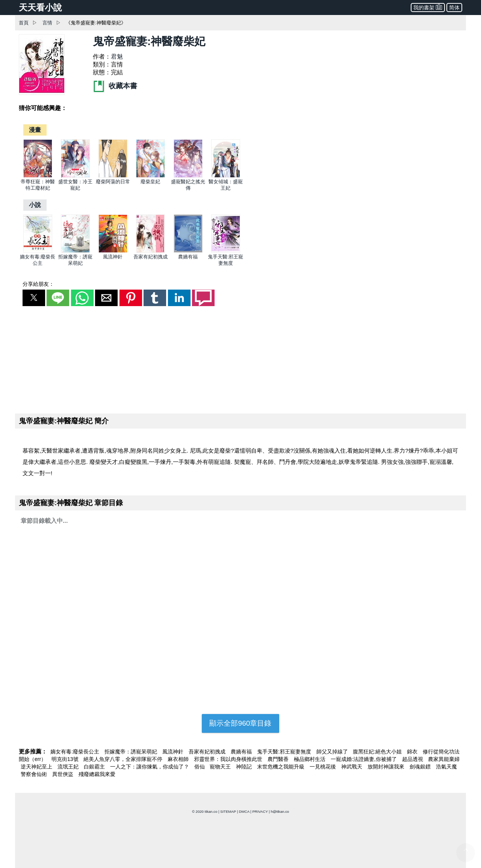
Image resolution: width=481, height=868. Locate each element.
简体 (454, 8)
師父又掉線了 (333, 752)
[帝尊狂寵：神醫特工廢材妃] (38, 176)
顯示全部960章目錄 (240, 723)
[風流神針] (113, 251)
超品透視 (413, 759)
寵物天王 (221, 767)
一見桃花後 (324, 767)
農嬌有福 (188, 257)
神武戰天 (352, 767)
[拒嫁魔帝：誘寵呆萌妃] (75, 251)
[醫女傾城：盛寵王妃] (226, 176)
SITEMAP (228, 811)
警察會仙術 (35, 774)
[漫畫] (35, 130)
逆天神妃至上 (37, 767)
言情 (47, 23)
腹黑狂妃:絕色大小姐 (378, 752)
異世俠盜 (64, 774)
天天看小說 (40, 8)
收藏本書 (115, 86)
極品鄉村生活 (310, 759)
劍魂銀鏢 (421, 767)
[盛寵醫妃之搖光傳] (188, 176)
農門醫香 (279, 759)
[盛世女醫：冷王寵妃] (75, 176)
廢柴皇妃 (150, 182)
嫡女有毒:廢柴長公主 (76, 752)
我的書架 (428, 7)
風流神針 (113, 257)
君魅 (117, 57)
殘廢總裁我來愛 (97, 774)
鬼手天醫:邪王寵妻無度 (285, 752)
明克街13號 (66, 759)
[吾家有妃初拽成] (151, 251)
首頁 (24, 23)
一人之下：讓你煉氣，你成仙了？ (150, 767)
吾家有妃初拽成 (151, 257)
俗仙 (200, 767)
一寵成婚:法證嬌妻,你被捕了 (365, 759)
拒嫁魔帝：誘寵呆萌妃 (132, 752)
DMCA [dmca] (244, 811)
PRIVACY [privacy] (260, 811)
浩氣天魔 (446, 767)
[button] (34, 298)
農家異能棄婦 (444, 759)
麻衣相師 (179, 759)
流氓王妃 (69, 767)
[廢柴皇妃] (151, 176)
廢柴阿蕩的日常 (113, 182)
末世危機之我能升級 (281, 767)
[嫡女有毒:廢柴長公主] (38, 251)
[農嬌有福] (188, 251)
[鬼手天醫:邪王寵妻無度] (226, 251)
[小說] (35, 205)
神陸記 (245, 767)
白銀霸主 (95, 767)
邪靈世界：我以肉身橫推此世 (229, 759)
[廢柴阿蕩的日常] (113, 176)
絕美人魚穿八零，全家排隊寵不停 (124, 759)
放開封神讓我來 (387, 767)
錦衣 (413, 752)
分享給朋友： (38, 284)
